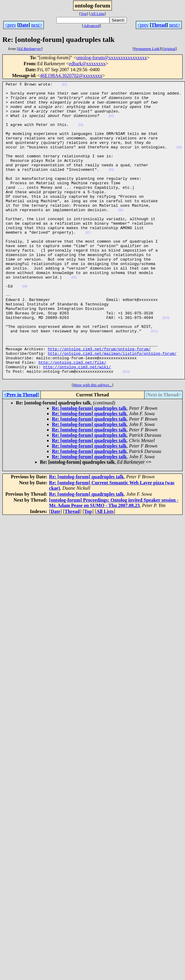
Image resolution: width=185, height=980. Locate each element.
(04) (179, 161)
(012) (126, 430)
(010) (166, 365)
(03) (81, 134)
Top (84, 14)
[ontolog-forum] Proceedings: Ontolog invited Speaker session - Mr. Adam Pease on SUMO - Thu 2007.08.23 (114, 562)
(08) (74, 317)
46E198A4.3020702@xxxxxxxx (71, 76)
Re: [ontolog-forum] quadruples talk (89, 467)
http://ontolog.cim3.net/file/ (72, 419)
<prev (10, 25)
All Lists (97, 14)
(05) (111, 188)
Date (24, 25)
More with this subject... (93, 444)
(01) (64, 85)
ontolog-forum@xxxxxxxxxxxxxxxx (112, 58)
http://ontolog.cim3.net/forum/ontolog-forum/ (99, 403)
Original (169, 49)
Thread (159, 25)
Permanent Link (147, 49)
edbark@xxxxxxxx (87, 64)
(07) (88, 263)
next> (37, 25)
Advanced (91, 26)
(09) (25, 328)
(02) (111, 123)
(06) (121, 236)
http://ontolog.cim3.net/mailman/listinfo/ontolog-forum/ (112, 408)
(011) (154, 382)
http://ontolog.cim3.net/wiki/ (77, 424)
